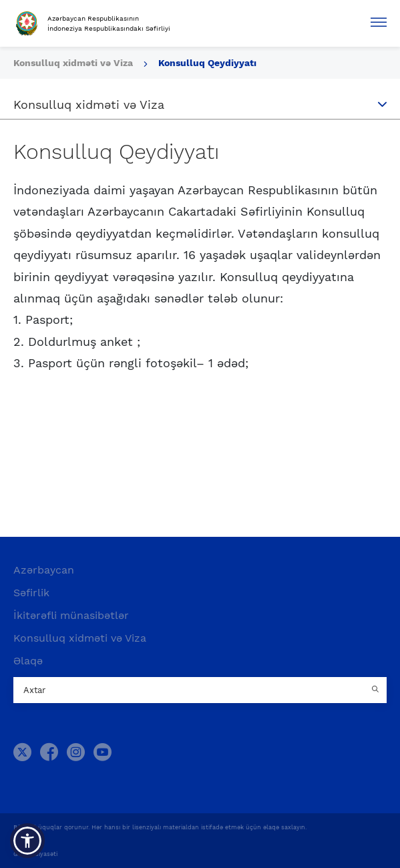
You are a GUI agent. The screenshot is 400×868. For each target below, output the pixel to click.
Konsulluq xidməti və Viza (74, 63)
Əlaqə (28, 661)
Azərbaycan (44, 570)
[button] (27, 841)
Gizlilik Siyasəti (35, 854)
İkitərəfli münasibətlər (71, 615)
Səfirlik (31, 593)
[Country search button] (377, 690)
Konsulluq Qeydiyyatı (207, 63)
